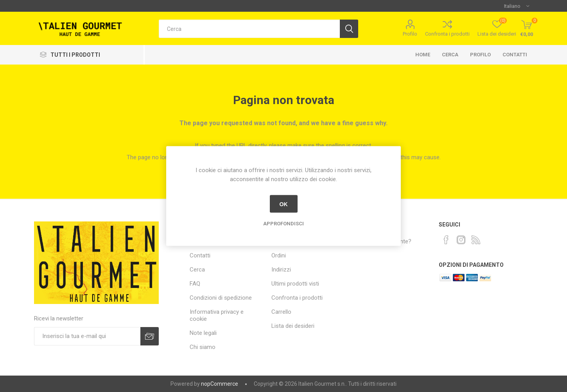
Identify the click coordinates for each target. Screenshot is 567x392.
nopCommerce (220, 384)
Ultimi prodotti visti (295, 284)
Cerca (450, 55)
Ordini (279, 255)
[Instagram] (461, 240)
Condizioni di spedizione (221, 298)
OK (284, 204)
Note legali (203, 333)
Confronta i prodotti (447, 34)
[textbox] (249, 29)
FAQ (195, 284)
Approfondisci (283, 224)
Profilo (410, 34)
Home (423, 55)
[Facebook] (446, 240)
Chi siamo (203, 347)
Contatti (515, 55)
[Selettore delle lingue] (517, 6)
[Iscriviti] (87, 336)
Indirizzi (281, 270)
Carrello (281, 312)
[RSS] (476, 240)
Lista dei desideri (293, 326)
